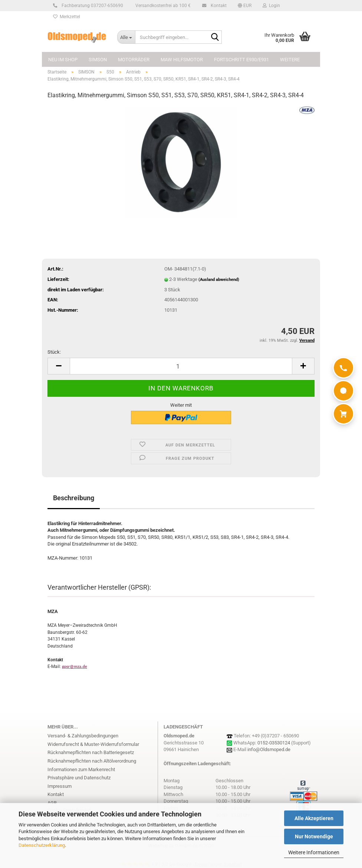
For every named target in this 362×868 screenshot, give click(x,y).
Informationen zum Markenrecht (81, 769)
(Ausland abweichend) (219, 280)
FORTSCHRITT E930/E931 (241, 60)
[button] (245, 6)
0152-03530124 (274, 743)
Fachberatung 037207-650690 (91, 6)
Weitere (290, 60)
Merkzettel (67, 17)
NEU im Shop (63, 60)
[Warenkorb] (343, 414)
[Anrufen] (343, 368)
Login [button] (271, 6)
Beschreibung (74, 498)
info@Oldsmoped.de (269, 749)
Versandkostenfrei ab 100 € (162, 6)
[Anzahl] (181, 366)
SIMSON (98, 60)
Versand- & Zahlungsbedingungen (83, 736)
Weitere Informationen (314, 852)
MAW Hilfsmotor (182, 60)
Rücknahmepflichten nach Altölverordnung (92, 761)
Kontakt (218, 6)
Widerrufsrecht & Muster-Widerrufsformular (93, 744)
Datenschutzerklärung (42, 845)
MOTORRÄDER (134, 60)
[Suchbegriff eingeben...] (126, 37)
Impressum (60, 786)
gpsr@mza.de (75, 666)
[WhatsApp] (343, 391)
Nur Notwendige (314, 836)
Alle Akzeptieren (314, 818)
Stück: (54, 352)
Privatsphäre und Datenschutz (79, 778)
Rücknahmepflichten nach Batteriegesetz (91, 752)
